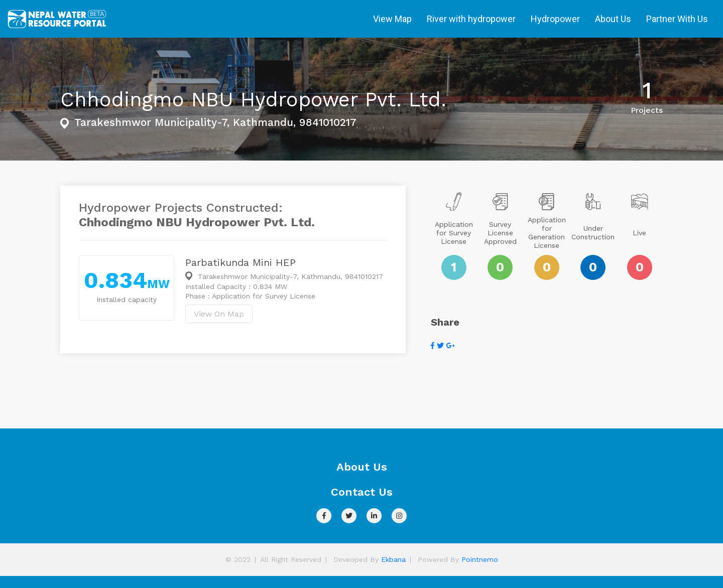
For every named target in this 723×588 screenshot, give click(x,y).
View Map (392, 19)
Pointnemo (480, 559)
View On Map (219, 314)
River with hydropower (471, 19)
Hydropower (555, 19)
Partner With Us (677, 19)
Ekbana (393, 559)
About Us (613, 19)
